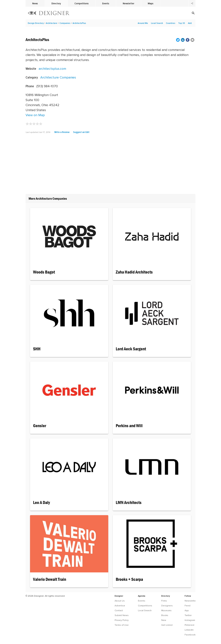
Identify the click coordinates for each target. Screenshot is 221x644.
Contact (119, 610)
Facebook (190, 635)
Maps (151, 3)
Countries (171, 23)
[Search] (170, 13)
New (164, 620)
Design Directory (36, 23)
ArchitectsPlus (79, 23)
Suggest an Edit (81, 132)
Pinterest (189, 625)
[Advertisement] (110, 165)
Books (165, 615)
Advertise (120, 606)
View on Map (35, 115)
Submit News (122, 615)
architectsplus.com (52, 69)
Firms (164, 601)
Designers (167, 606)
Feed (187, 606)
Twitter (188, 615)
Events (106, 3)
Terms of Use (122, 625)
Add (190, 23)
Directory (56, 3)
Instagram (190, 620)
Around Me (143, 23)
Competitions (82, 3)
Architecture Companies (58, 77)
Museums (166, 610)
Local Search (157, 23)
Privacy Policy (122, 620)
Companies (65, 23)
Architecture (52, 23)
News (35, 3)
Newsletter (129, 3)
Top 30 (182, 23)
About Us (120, 601)
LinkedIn (189, 630)
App (187, 610)
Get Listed (167, 625)
